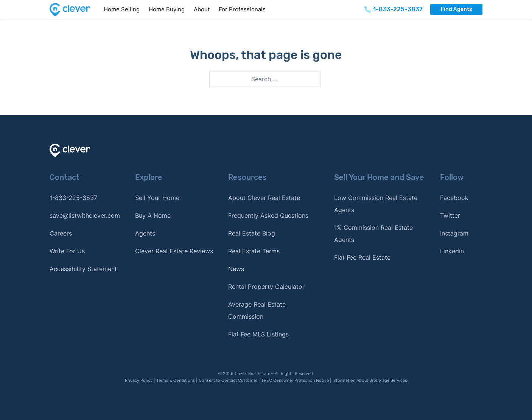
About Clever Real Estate (264, 198)
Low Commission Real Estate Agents (376, 204)
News (236, 269)
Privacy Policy (139, 380)
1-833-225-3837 (73, 198)
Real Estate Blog (252, 233)
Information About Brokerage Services (370, 380)
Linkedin (452, 251)
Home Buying (167, 9)
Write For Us (67, 251)
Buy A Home (153, 215)
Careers (61, 233)
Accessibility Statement (83, 269)
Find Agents (456, 9)
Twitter (450, 215)
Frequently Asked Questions (268, 215)
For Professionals (242, 9)
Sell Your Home (157, 198)
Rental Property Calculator (266, 287)
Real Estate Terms (254, 251)
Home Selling (122, 9)
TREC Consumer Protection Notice (295, 380)
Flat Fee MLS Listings (258, 334)
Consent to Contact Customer (228, 380)
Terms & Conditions (176, 380)
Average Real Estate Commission (257, 310)
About (202, 9)
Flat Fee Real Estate (362, 257)
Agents (145, 233)
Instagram (454, 233)
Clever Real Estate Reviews (174, 251)
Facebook (454, 198)
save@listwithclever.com (85, 215)
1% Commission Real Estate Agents (373, 234)
